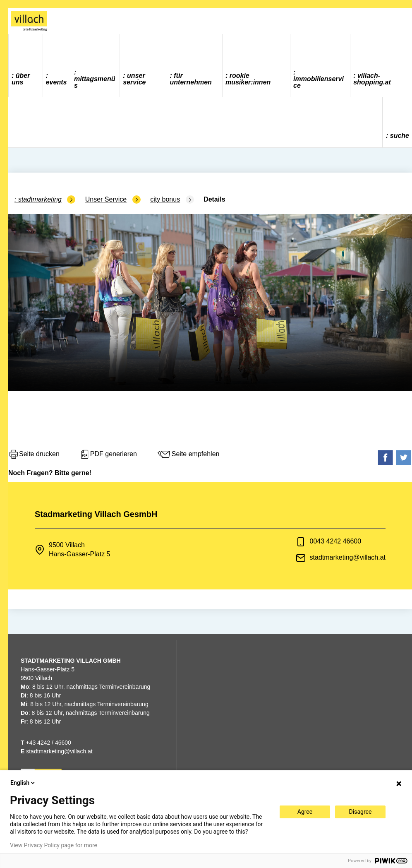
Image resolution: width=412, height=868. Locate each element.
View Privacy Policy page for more (54, 845)
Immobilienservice (319, 82)
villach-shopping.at (372, 79)
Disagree (360, 812)
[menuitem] (26, 66)
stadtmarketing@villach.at (348, 557)
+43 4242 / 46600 (46, 743)
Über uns (21, 79)
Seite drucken (34, 454)
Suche (400, 136)
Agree (305, 812)
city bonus (165, 199)
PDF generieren (108, 454)
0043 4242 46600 (336, 541)
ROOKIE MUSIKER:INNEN (248, 79)
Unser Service (134, 79)
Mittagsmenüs (95, 82)
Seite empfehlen (188, 454)
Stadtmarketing (40, 199)
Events (56, 82)
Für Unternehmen (191, 79)
